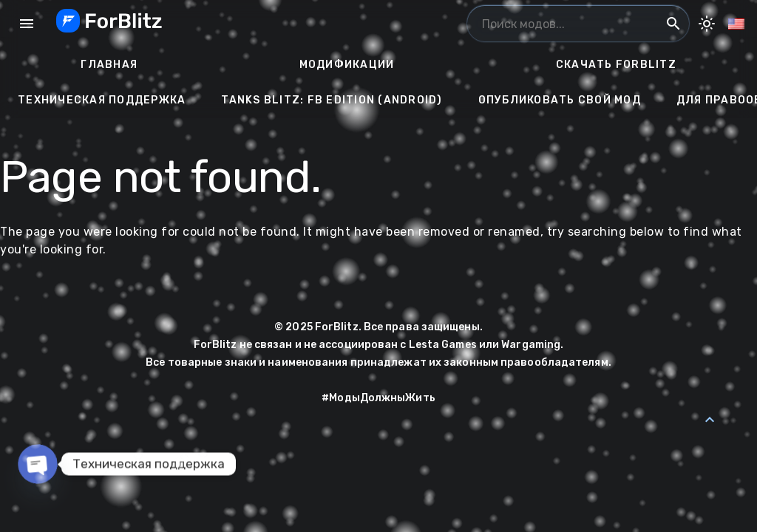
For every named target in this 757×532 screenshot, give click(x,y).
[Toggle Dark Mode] (707, 24)
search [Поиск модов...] (673, 24)
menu (27, 24)
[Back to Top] (710, 420)
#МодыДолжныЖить (378, 398)
